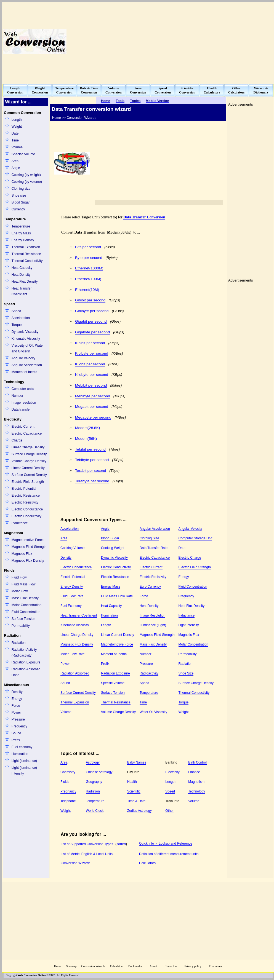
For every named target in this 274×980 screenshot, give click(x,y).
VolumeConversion (114, 90)
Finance (194, 772)
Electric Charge (190, 558)
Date (15, 133)
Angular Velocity (23, 358)
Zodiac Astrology (139, 811)
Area (15, 161)
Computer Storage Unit (195, 538)
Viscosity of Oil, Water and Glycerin (28, 348)
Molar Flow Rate (72, 654)
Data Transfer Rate (154, 548)
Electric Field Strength (28, 482)
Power (16, 713)
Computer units (23, 389)
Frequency (19, 726)
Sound (16, 733)
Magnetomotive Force (28, 540)
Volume (17, 147)
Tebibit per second (90, 449)
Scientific (134, 791)
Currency (18, 209)
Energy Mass (21, 233)
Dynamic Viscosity (25, 332)
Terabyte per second (92, 481)
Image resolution (24, 403)
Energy (17, 699)
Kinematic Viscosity (26, 339)
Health (132, 782)
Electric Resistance (26, 496)
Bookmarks (135, 966)
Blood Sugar (21, 202)
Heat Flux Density (25, 282)
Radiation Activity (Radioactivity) (24, 653)
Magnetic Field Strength (29, 547)
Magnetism (196, 782)
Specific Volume (23, 154)
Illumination (20, 754)
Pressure (18, 719)
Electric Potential (24, 489)
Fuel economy (22, 747)
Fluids (65, 782)
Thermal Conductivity (27, 261)
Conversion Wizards (75, 863)
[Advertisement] (206, 42)
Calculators (147, 863)
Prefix (16, 740)
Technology (197, 791)
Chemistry (68, 772)
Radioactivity (149, 673)
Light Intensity (189, 625)
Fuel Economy (71, 606)
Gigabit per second (91, 321)
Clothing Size (149, 538)
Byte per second (89, 258)
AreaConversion (138, 90)
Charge (17, 440)
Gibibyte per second (92, 311)
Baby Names (137, 762)
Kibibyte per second (92, 353)
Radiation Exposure (26, 662)
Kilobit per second (90, 364)
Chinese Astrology (99, 772)
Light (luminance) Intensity (24, 771)
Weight (17, 127)
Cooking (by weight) (26, 175)
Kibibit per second (90, 343)
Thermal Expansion (26, 247)
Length (17, 120)
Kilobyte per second (92, 375)
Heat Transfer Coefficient (22, 291)
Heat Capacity (22, 268)
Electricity (172, 772)
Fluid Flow (19, 577)
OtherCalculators (236, 90)
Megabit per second (92, 407)
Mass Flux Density (25, 598)
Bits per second (88, 247)
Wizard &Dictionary (261, 90)
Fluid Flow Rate (72, 596)
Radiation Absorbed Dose (26, 672)
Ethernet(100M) (88, 279)
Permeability (21, 626)
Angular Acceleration (27, 365)
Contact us (171, 966)
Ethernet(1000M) (89, 268)
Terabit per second (91, 471)
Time (15, 140)
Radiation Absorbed (75, 673)
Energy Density (23, 240)
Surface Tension (23, 619)
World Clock (95, 811)
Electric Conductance (27, 509)
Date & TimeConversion (89, 90)
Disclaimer (216, 966)
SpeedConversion (163, 90)
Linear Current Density (28, 468)
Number (18, 396)
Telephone (68, 801)
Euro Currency (150, 587)
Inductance (20, 523)
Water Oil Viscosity (153, 712)
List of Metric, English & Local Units (87, 854)
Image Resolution (152, 615)
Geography (94, 782)
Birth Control (197, 762)
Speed (16, 311)
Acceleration (21, 318)
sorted (121, 844)
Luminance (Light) (153, 625)
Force (16, 706)
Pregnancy (68, 791)
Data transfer (21, 409)
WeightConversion (40, 90)
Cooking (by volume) (27, 182)
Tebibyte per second (92, 460)
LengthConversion (15, 90)
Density (17, 692)
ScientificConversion (187, 90)
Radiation (19, 643)
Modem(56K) (86, 439)
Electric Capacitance (27, 433)
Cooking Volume (72, 548)
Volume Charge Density (29, 461)
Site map (71, 966)
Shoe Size (186, 673)
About (153, 966)
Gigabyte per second (92, 332)
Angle (16, 168)
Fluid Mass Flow (24, 584)
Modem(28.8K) (87, 428)
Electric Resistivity (25, 502)
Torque (17, 325)
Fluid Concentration (26, 612)
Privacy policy (193, 966)
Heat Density (21, 275)
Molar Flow (20, 591)
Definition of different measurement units (169, 854)
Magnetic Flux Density (28, 561)
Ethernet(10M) (87, 290)
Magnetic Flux (22, 554)
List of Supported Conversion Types (87, 844)
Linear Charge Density (28, 447)
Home (58, 966)
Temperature (21, 226)
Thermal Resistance (26, 254)
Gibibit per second (90, 300)
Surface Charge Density (29, 454)
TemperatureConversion (64, 90)
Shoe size (19, 196)
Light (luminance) (24, 761)
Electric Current (23, 427)
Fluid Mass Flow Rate (117, 596)
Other (169, 811)
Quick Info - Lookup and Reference (166, 844)
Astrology (93, 762)
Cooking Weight (113, 548)
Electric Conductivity (26, 516)
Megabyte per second (93, 417)
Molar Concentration (26, 605)
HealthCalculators (212, 90)
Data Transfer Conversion (144, 217)
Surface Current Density (29, 475)
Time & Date (136, 801)
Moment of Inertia (24, 372)
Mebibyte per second (93, 396)
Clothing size (21, 189)
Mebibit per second (91, 385)
